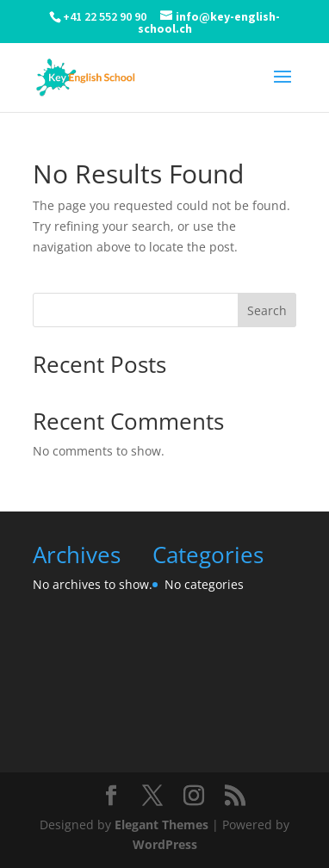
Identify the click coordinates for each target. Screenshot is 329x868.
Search (267, 310)
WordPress (165, 844)
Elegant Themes (161, 825)
